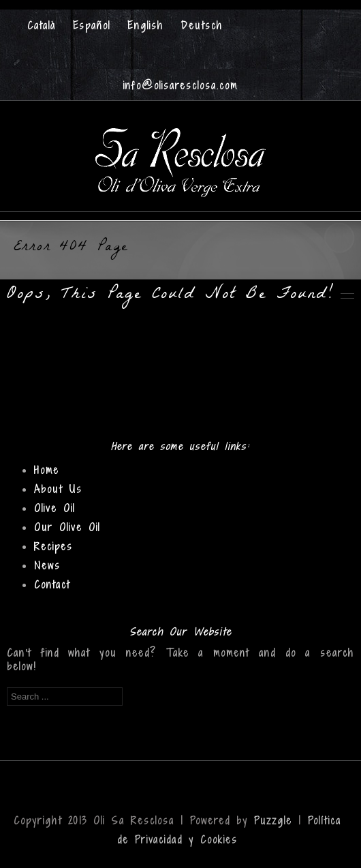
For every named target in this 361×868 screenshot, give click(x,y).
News (47, 566)
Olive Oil (54, 508)
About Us (58, 489)
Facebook (167, 49)
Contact (52, 585)
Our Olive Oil (67, 527)
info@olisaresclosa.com (180, 86)
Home (47, 470)
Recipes (53, 547)
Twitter (194, 48)
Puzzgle (273, 821)
